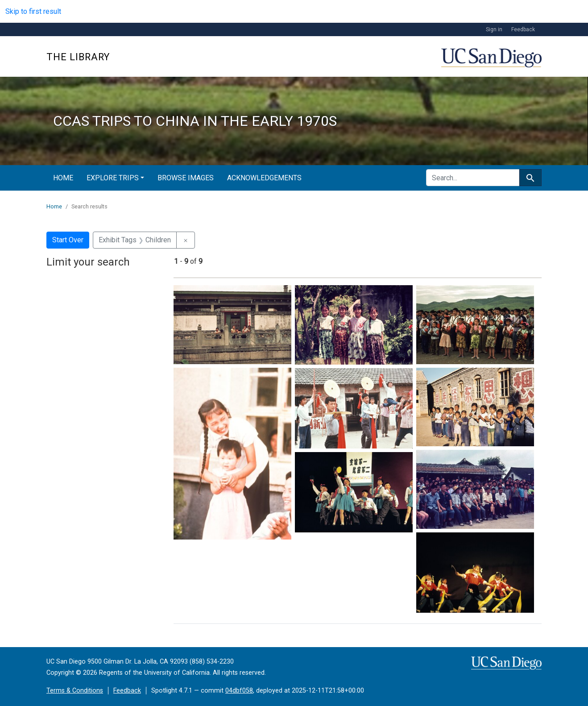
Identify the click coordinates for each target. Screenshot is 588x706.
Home (63, 178)
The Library (78, 57)
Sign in (494, 29)
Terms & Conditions (75, 691)
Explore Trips (113, 178)
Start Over (68, 240)
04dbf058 (239, 691)
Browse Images (186, 178)
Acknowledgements (264, 178)
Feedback (523, 29)
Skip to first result (33, 11)
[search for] (473, 178)
